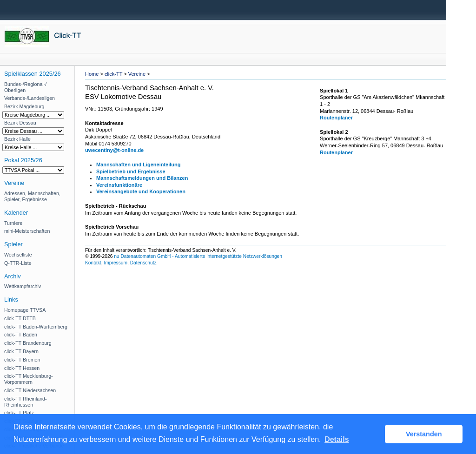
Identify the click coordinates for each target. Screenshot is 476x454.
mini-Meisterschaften (27, 231)
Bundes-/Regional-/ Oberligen (25, 87)
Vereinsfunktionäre (119, 185)
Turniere (13, 223)
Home (92, 74)
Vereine (137, 74)
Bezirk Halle (17, 139)
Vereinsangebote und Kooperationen (141, 191)
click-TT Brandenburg (28, 343)
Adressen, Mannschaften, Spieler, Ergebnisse (32, 196)
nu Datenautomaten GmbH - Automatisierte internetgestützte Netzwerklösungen (198, 256)
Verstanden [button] (424, 434)
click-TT (113, 74)
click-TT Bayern (21, 351)
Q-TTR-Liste (18, 263)
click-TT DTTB (20, 318)
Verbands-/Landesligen (30, 98)
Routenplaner (336, 118)
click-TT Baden (21, 335)
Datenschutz (143, 263)
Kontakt (93, 263)
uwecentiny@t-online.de (114, 150)
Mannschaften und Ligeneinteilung (139, 164)
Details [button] (337, 439)
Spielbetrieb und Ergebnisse (131, 171)
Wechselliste (18, 255)
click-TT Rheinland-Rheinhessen (26, 402)
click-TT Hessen (22, 368)
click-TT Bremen (22, 360)
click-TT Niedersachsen (30, 390)
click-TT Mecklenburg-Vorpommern (29, 379)
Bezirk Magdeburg (24, 106)
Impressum (116, 263)
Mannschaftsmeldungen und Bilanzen (142, 178)
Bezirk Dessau (20, 123)
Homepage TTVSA (25, 310)
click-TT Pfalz (19, 413)
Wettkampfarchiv (23, 286)
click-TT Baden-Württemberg (36, 327)
